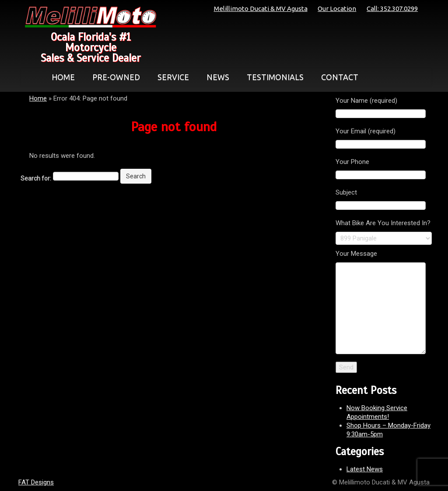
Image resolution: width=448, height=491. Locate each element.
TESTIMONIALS (275, 77)
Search (136, 176)
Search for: (36, 178)
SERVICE (173, 77)
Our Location (337, 9)
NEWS (218, 77)
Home (38, 98)
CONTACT (340, 77)
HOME (63, 77)
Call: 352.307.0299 (392, 9)
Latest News (365, 469)
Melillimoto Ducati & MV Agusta (261, 9)
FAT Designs (36, 482)
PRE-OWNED (116, 77)
